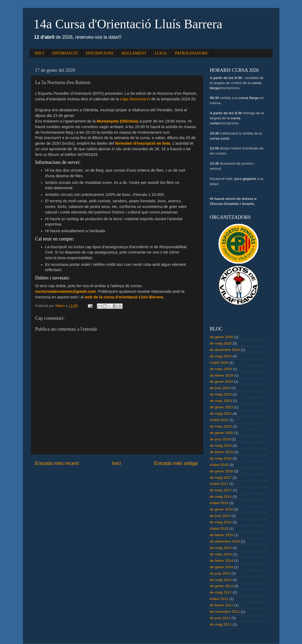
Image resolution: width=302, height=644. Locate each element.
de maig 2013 (221, 580)
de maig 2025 (221, 343)
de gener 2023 (221, 407)
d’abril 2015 (219, 529)
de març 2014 (221, 554)
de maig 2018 (221, 458)
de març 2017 (221, 490)
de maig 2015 (221, 522)
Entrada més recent (57, 463)
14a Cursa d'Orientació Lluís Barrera (128, 24)
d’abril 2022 (219, 420)
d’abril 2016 (219, 503)
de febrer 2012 (222, 605)
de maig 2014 (221, 548)
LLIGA (161, 53)
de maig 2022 (221, 414)
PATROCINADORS (191, 53)
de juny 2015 (220, 516)
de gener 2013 (221, 586)
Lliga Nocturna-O (135, 99)
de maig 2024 (221, 356)
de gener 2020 (221, 433)
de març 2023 (221, 401)
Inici (116, 463)
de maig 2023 (221, 394)
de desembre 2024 (225, 350)
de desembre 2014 (225, 541)
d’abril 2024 (219, 363)
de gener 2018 (221, 471)
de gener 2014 (221, 567)
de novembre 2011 (225, 612)
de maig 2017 (221, 478)
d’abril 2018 (219, 465)
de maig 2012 (221, 592)
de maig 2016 (221, 497)
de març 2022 (221, 426)
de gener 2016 (221, 509)
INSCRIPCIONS (100, 53)
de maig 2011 (221, 624)
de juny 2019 (220, 439)
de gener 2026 (221, 337)
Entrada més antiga (176, 463)
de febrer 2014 (222, 561)
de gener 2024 (221, 382)
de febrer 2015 (222, 535)
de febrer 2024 (222, 375)
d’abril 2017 (219, 484)
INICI (39, 53)
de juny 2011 (220, 618)
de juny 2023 (220, 388)
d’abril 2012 (219, 599)
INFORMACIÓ (65, 53)
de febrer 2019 (222, 452)
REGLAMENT (134, 53)
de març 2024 (221, 369)
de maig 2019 (221, 446)
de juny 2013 (220, 573)
